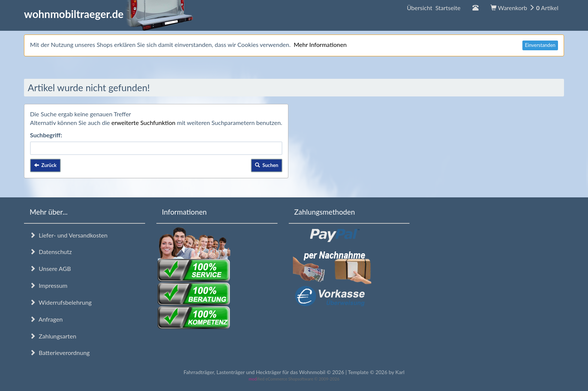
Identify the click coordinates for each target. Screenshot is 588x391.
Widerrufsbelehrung (61, 302)
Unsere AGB (50, 268)
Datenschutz (51, 252)
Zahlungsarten (53, 336)
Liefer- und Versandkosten (69, 235)
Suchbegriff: (46, 135)
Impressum (49, 285)
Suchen (267, 165)
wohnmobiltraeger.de (109, 14)
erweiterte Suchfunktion (143, 123)
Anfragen (46, 319)
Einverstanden (540, 45)
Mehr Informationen (320, 44)
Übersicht (434, 8)
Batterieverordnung (60, 353)
